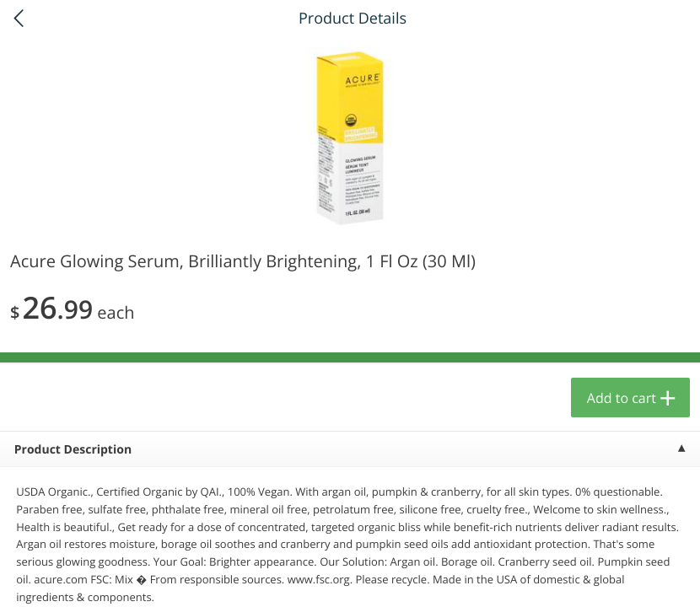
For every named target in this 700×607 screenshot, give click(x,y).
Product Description (73, 450)
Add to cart (622, 398)
